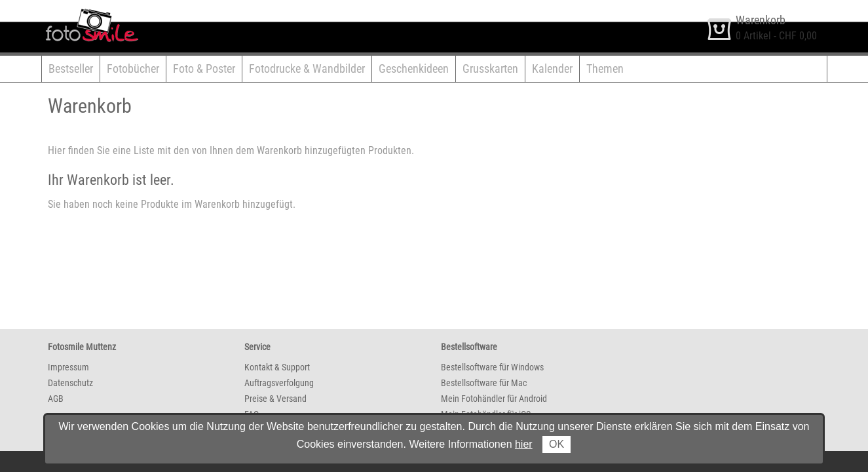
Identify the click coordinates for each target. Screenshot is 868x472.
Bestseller (71, 69)
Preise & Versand (275, 399)
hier (524, 444)
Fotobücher (133, 69)
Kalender (552, 69)
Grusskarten (490, 69)
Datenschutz (70, 383)
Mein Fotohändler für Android (494, 399)
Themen (605, 69)
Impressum (68, 367)
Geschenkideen (414, 69)
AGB (56, 399)
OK (557, 444)
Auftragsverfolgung (279, 383)
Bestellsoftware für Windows (492, 367)
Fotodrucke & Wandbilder (307, 69)
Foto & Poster (204, 69)
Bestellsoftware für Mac (484, 383)
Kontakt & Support (277, 367)
